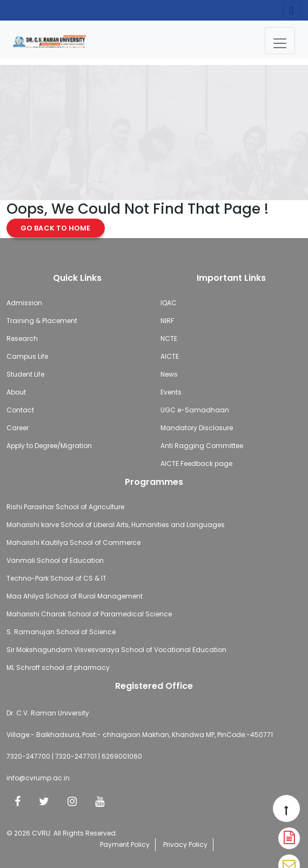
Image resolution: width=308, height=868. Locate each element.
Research (22, 338)
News (169, 374)
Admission (24, 303)
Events (171, 392)
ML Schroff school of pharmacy (58, 668)
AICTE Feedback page (196, 463)
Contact (20, 410)
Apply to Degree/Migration (49, 446)
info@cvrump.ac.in (38, 778)
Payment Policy (125, 844)
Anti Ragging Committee (202, 446)
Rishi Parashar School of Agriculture (65, 507)
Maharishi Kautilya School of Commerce (73, 542)
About (16, 392)
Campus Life (27, 356)
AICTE (170, 356)
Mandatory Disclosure (197, 428)
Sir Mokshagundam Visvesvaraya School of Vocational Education (116, 650)
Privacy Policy (185, 844)
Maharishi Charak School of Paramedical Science (89, 614)
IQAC (169, 303)
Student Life (25, 374)
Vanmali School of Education (55, 560)
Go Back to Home (56, 228)
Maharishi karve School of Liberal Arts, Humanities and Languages (116, 525)
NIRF (167, 321)
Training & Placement (42, 321)
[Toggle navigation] (280, 41)
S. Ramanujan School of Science (61, 632)
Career (18, 428)
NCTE (169, 338)
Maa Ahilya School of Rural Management (75, 596)
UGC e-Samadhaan (195, 410)
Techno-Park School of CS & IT (56, 578)
